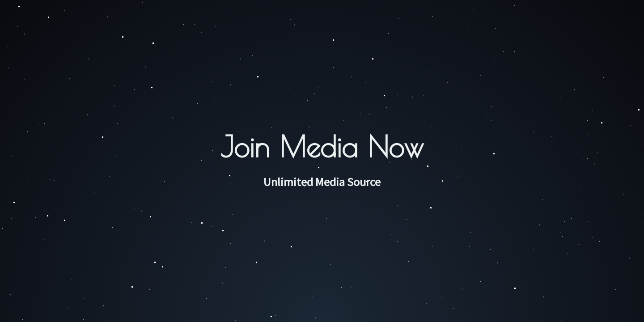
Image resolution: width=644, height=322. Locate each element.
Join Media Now (322, 146)
